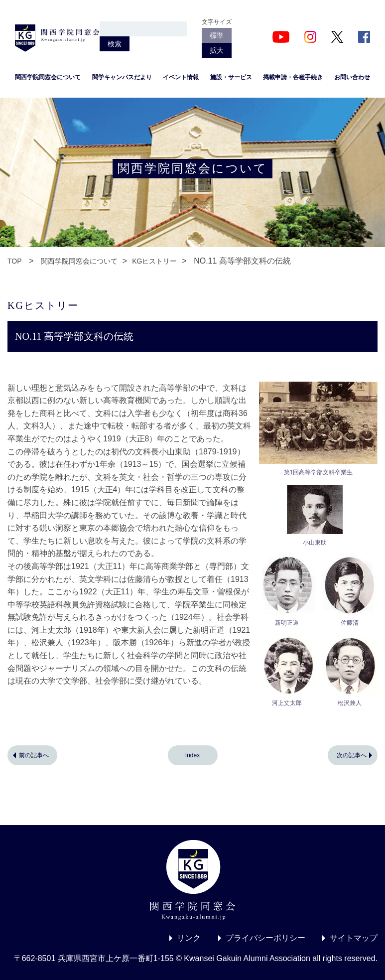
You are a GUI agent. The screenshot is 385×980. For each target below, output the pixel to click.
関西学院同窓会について (48, 77)
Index (192, 755)
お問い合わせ (352, 77)
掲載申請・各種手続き (293, 77)
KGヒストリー (154, 261)
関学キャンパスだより (122, 77)
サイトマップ (354, 938)
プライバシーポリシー (265, 938)
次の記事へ (352, 755)
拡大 (217, 50)
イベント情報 (181, 77)
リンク (189, 938)
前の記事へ (34, 755)
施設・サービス (231, 77)
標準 (217, 35)
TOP (15, 261)
